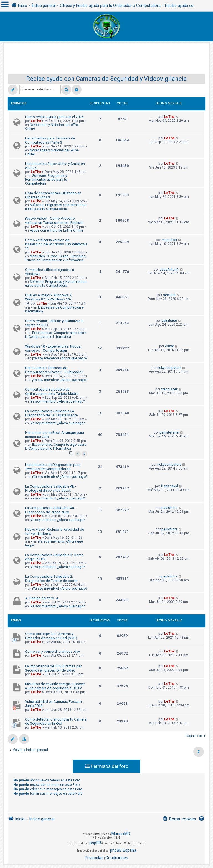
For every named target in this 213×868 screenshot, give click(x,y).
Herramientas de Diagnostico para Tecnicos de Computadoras (53, 467)
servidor (169, 295)
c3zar (169, 346)
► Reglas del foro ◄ (42, 598)
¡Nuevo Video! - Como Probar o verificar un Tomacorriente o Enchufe (54, 221)
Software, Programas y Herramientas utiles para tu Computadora (46, 180)
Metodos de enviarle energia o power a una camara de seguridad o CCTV (55, 686)
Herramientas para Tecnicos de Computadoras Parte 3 (50, 140)
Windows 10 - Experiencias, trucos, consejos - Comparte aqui (53, 348)
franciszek (169, 389)
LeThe (36, 121)
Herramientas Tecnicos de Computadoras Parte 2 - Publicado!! (54, 370)
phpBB (95, 843)
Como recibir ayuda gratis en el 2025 (54, 117)
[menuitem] (179, 819)
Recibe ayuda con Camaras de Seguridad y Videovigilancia (106, 79)
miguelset (169, 240)
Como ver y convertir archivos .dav (52, 651)
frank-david (169, 486)
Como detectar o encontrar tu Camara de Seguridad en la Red (56, 721)
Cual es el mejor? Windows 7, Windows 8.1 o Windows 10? (49, 297)
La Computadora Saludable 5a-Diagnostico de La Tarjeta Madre (51, 413)
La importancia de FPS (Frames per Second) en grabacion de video (53, 668)
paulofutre (169, 508)
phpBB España (123, 850)
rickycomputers (169, 368)
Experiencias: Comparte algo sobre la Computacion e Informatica (56, 335)
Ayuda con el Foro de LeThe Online (56, 230)
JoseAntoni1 (169, 270)
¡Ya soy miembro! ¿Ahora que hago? (60, 358)
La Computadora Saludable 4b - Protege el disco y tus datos (51, 488)
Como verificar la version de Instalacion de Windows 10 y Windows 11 (56, 244)
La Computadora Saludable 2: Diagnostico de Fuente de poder (51, 579)
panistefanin (169, 432)
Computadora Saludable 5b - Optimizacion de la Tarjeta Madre (52, 392)
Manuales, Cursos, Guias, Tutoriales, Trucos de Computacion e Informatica (56, 258)
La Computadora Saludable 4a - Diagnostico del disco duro (50, 510)
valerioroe (169, 321)
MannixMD (121, 834)
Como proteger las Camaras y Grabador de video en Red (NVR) (51, 636)
